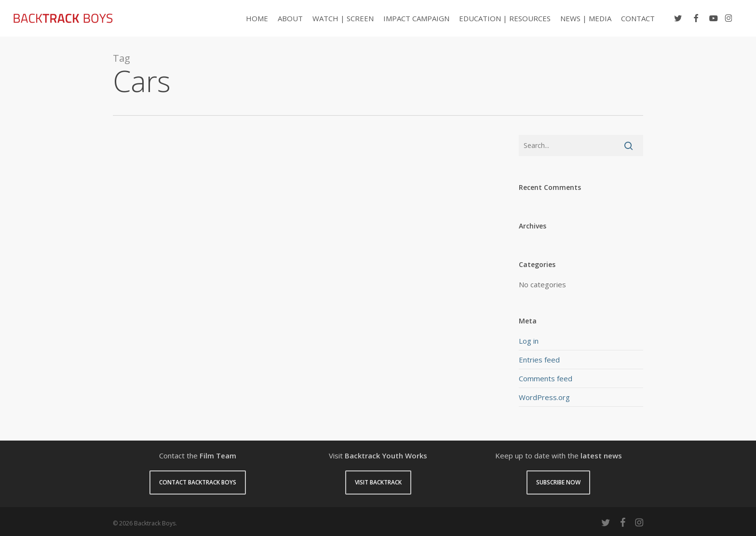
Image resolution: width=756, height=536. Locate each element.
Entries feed (539, 360)
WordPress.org (544, 397)
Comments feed (546, 378)
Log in (529, 341)
